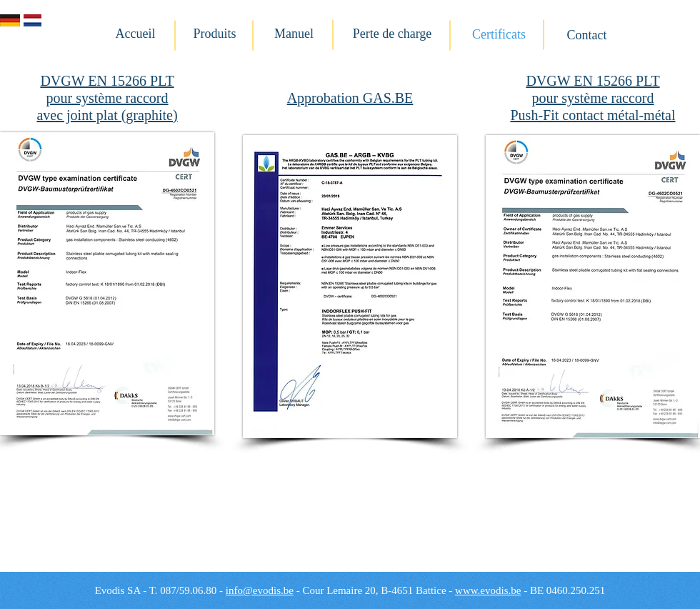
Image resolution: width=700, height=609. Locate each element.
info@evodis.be (260, 590)
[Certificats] (499, 35)
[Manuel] (294, 34)
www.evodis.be (488, 590)
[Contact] (587, 36)
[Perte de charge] (392, 34)
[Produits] (215, 34)
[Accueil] (135, 34)
